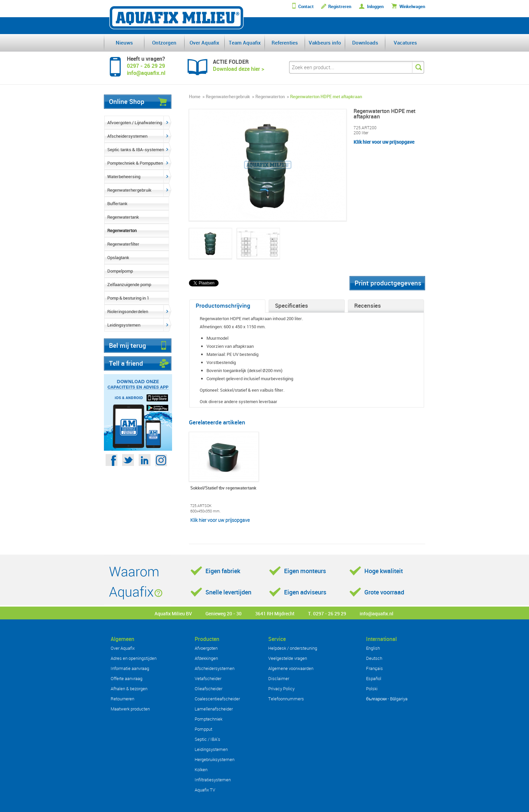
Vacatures (405, 43)
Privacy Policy (281, 689)
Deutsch (374, 658)
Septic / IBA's (207, 739)
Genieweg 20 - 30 (224, 613)
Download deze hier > (239, 69)
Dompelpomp (120, 271)
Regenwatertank (123, 217)
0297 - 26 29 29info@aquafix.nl (146, 69)
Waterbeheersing (124, 176)
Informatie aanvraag (130, 668)
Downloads (365, 43)
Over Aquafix (204, 43)
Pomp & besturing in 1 (128, 298)
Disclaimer (279, 678)
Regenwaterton (122, 230)
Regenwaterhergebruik (129, 190)
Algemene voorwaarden (291, 668)
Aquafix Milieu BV (173, 613)
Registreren (340, 7)
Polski (372, 689)
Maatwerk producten (130, 709)
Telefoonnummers (286, 699)
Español (374, 678)
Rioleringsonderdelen (128, 311)
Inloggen (375, 7)
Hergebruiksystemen (215, 759)
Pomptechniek (208, 719)
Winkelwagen (412, 7)
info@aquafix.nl (377, 613)
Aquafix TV (205, 790)
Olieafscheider (208, 689)
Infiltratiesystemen (213, 780)
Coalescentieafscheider (217, 699)
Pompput (203, 729)
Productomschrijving (223, 305)
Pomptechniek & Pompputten (135, 163)
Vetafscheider (208, 678)
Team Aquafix (245, 43)
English (373, 648)
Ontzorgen (164, 43)
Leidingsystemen (124, 325)
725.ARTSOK (201, 506)
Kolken (201, 769)
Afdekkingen (206, 658)
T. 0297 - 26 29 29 (327, 613)
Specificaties (291, 305)
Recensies (368, 305)
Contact (306, 7)
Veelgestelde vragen (288, 658)
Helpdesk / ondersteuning (293, 648)
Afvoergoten (206, 648)
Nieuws (124, 43)
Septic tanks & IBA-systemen (136, 149)
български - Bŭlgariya (387, 699)
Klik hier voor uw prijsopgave (384, 142)
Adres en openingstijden (134, 658)
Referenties (285, 43)
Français (374, 668)
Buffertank (117, 203)
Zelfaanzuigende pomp (129, 284)
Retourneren (122, 699)
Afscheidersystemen (127, 136)
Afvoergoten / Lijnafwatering (135, 122)
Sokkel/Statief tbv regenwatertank (223, 488)
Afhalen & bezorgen (129, 689)
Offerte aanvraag (127, 678)
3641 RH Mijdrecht (275, 613)
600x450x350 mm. (205, 511)
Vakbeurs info (325, 43)
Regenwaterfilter (123, 244)
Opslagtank (118, 257)
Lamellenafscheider (214, 709)
